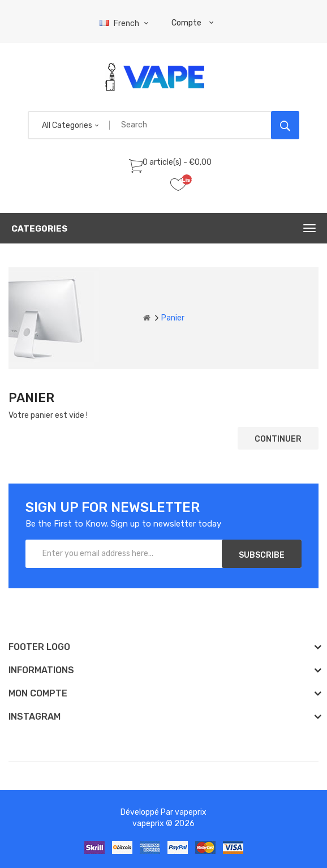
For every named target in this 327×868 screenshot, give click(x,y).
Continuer (278, 439)
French (125, 23)
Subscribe (262, 555)
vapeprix (191, 812)
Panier (173, 318)
